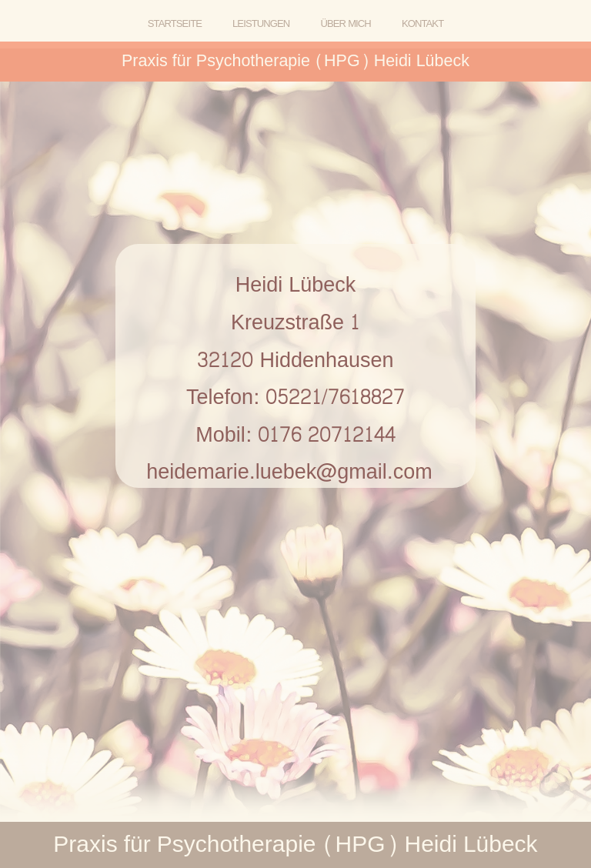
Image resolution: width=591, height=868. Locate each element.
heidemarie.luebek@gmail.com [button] (289, 472)
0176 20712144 (327, 435)
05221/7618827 (335, 397)
